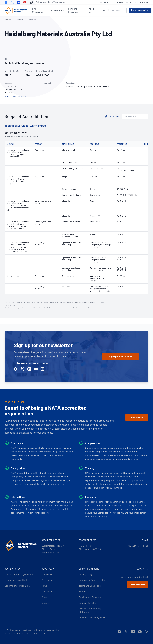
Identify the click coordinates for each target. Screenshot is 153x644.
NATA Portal (105, 2)
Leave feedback (138, 585)
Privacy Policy (86, 574)
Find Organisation (38, 10)
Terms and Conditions (90, 586)
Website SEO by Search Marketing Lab (41, 634)
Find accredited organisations (20, 574)
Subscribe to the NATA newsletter (51, 2)
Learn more (137, 417)
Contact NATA (142, 2)
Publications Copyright (90, 597)
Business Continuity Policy (92, 618)
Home (7, 20)
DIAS (103, 10)
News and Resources (73, 10)
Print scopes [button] (114, 116)
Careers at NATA (123, 2)
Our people (47, 574)
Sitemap (83, 591)
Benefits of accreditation (17, 586)
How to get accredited (16, 580)
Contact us (47, 591)
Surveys (46, 597)
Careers (46, 603)
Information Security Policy (92, 580)
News (44, 586)
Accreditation (57, 10)
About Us (92, 10)
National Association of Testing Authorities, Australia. (35, 630)
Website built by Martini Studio (16, 634)
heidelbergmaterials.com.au (17, 96)
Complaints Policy (88, 603)
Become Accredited (140, 10)
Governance (48, 580)
